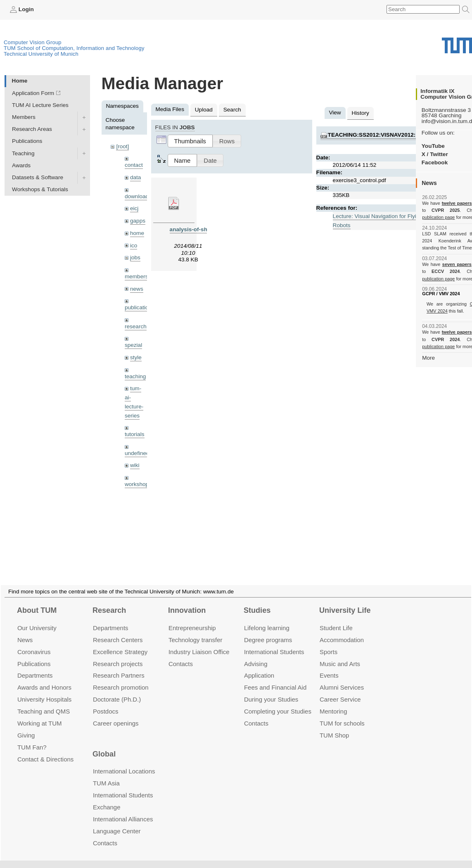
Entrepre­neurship (192, 618)
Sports (329, 642)
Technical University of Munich (41, 54)
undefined (137, 453)
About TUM (37, 600)
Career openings (116, 713)
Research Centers (118, 630)
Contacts (181, 653)
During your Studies (271, 689)
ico (134, 245)
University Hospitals (44, 689)
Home (20, 81)
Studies (257, 600)
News (25, 630)
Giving (26, 725)
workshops (138, 484)
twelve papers (457, 203)
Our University (37, 618)
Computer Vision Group (33, 42)
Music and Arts (340, 653)
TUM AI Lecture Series (40, 105)
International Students (274, 642)
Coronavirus (34, 642)
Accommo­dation (342, 630)
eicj (134, 208)
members (136, 276)
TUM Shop (334, 725)
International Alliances (123, 809)
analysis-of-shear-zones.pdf (207, 229)
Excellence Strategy (120, 642)
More (428, 358)
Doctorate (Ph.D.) (117, 689)
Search (232, 110)
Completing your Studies (278, 701)
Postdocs (106, 701)
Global (104, 744)
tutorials (135, 434)
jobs (135, 257)
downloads (138, 196)
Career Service (340, 689)
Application (259, 665)
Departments (35, 665)
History (361, 113)
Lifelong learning (267, 618)
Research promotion (121, 677)
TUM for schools (342, 713)
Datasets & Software (38, 177)
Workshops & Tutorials (40, 189)
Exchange (107, 797)
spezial (133, 345)
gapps (138, 221)
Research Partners (119, 665)
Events (329, 665)
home (137, 233)
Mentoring (333, 701)
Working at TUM (39, 713)
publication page (438, 217)
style (136, 357)
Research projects (118, 653)
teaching (135, 376)
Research (109, 600)
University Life (345, 600)
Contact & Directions (45, 749)
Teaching (23, 153)
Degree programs (268, 630)
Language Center (117, 821)
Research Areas (32, 129)
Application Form (33, 93)
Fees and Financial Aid (275, 677)
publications (140, 307)
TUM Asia (106, 773)
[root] (122, 146)
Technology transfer (196, 630)
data (135, 177)
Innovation (187, 600)
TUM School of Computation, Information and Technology (74, 48)
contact (134, 165)
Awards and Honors (44, 677)
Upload (204, 110)
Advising (256, 653)
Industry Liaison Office (199, 642)
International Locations (124, 761)
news (137, 289)
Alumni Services (342, 677)
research (136, 326)
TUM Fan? (32, 737)
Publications (27, 141)
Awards (21, 165)
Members (24, 117)
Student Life (336, 618)
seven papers (457, 264)
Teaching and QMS (44, 701)
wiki (135, 465)
